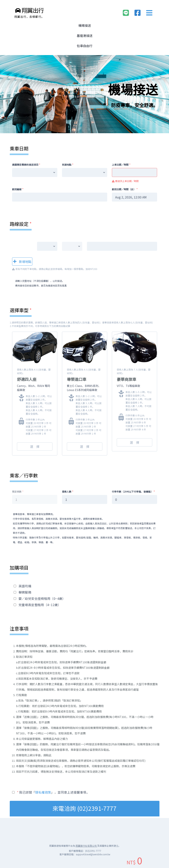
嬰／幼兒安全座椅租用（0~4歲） (42, 598)
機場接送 (85, 25)
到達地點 (68, 165)
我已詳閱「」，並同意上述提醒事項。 (53, 792)
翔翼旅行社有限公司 (86, 846)
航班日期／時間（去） (125, 189)
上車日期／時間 (121, 165)
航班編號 (18, 189)
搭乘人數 (68, 492)
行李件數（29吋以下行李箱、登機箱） (133, 492)
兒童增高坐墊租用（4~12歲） (40, 605)
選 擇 (35, 447)
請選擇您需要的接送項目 (26, 165)
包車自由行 (85, 46)
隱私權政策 (43, 792)
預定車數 (18, 492)
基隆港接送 (85, 36)
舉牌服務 (25, 592)
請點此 (47, 755)
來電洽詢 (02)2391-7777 (84, 808)
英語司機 (25, 586)
